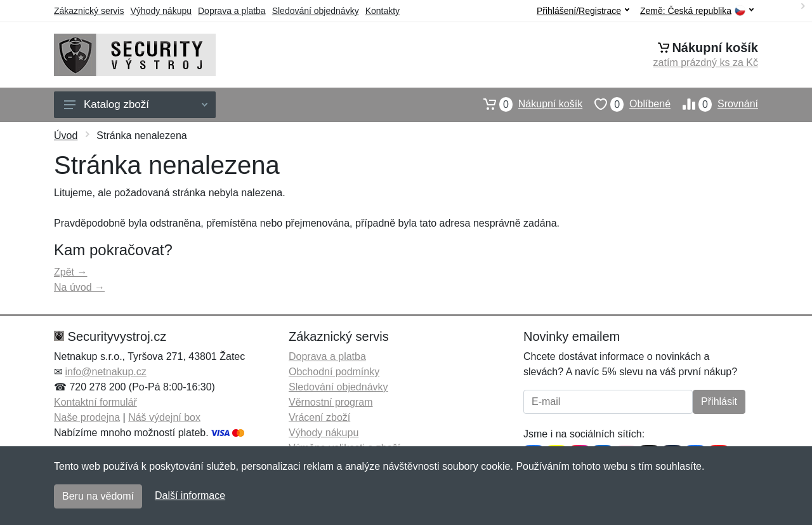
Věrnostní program (331, 402)
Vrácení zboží (319, 417)
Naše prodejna (87, 417)
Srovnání (714, 104)
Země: (697, 11)
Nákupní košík (527, 104)
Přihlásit (719, 402)
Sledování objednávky (316, 11)
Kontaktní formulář (95, 402)
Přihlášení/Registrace (583, 11)
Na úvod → (79, 287)
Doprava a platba (232, 11)
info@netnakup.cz (105, 372)
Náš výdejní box (164, 417)
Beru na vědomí (98, 496)
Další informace (190, 495)
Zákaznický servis (89, 11)
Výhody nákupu (161, 11)
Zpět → (70, 272)
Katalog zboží (136, 104)
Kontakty (383, 11)
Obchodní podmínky (334, 372)
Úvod (66, 136)
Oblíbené (626, 104)
